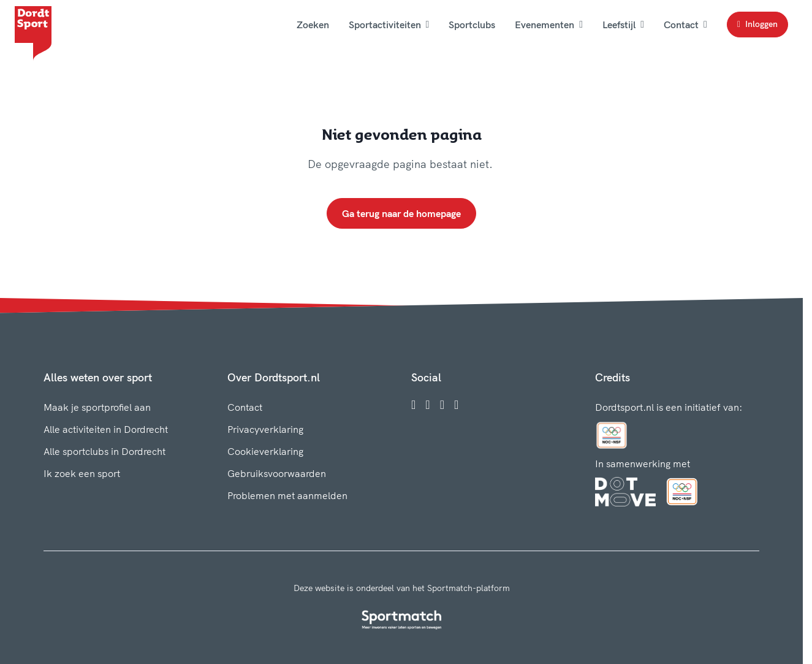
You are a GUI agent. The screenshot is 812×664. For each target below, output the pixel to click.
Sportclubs (472, 25)
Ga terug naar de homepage (401, 213)
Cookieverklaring (265, 451)
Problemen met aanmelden (287, 495)
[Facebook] (413, 405)
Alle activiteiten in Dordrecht (106, 429)
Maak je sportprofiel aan (97, 407)
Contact (685, 25)
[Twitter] (442, 405)
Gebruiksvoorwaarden (277, 473)
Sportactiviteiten (389, 25)
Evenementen (549, 25)
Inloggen (757, 24)
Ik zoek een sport (82, 473)
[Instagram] (427, 405)
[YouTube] (456, 405)
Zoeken (313, 25)
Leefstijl (623, 25)
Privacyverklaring (265, 429)
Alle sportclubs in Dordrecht (104, 451)
